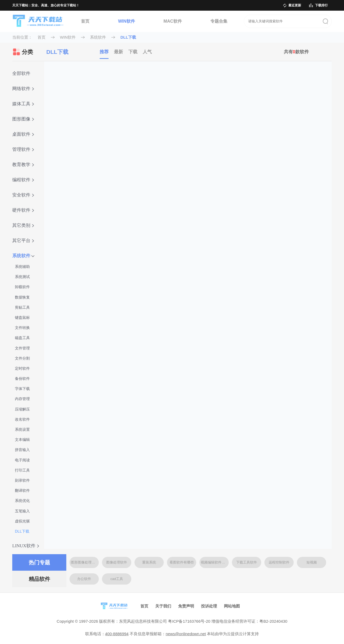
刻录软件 (22, 480)
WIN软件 (126, 21)
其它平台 (23, 241)
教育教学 (23, 165)
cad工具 (117, 579)
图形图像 (23, 119)
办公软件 (84, 579)
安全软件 (23, 195)
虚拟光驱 (22, 521)
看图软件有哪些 (182, 562)
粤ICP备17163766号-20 (189, 621)
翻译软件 (22, 490)
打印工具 (22, 470)
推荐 (104, 52)
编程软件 (23, 180)
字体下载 (22, 389)
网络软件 (23, 89)
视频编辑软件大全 (215, 562)
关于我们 (163, 606)
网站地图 (232, 606)
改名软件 (22, 419)
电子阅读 (22, 460)
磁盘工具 (22, 338)
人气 (147, 52)
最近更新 (295, 5)
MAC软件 (173, 21)
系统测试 (22, 277)
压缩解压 (22, 409)
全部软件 (21, 73)
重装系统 (149, 562)
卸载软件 (22, 287)
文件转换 (22, 328)
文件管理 (22, 348)
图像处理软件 (117, 562)
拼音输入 (22, 450)
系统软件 (98, 37)
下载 (133, 52)
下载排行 (321, 5)
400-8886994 (117, 634)
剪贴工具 (22, 307)
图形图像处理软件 (85, 562)
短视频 (312, 562)
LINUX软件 (26, 546)
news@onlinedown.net (186, 634)
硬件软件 (23, 210)
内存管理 (22, 399)
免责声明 (186, 606)
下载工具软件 (247, 562)
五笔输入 (22, 511)
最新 (118, 52)
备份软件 (22, 379)
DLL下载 (128, 37)
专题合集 (219, 21)
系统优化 (22, 501)
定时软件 (22, 368)
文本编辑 (22, 440)
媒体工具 (23, 104)
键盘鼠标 (22, 317)
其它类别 (23, 225)
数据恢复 (22, 297)
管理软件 (23, 149)
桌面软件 (23, 134)
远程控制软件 (279, 562)
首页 (85, 21)
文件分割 (22, 358)
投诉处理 (209, 606)
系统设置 (22, 429)
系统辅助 (22, 267)
